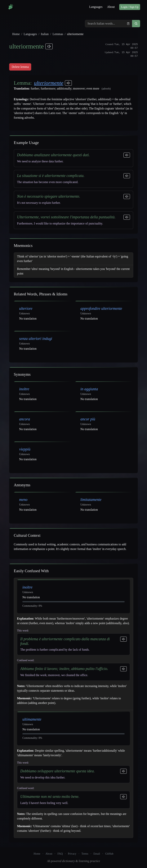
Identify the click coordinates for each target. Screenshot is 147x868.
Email (97, 854)
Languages (96, 7)
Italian (45, 34)
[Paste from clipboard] (128, 24)
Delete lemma (20, 67)
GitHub (109, 854)
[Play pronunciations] (49, 46)
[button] (136, 24)
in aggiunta (89, 389)
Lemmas (58, 34)
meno (23, 500)
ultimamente (32, 719)
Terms (85, 854)
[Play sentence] (127, 155)
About (111, 7)
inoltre (24, 389)
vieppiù (25, 449)
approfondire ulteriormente (101, 308)
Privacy (72, 854)
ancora (25, 419)
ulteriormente (49, 83)
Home (16, 34)
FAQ (60, 854)
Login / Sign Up (130, 7)
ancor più (88, 419)
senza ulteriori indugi (36, 339)
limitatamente (91, 500)
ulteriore (26, 308)
